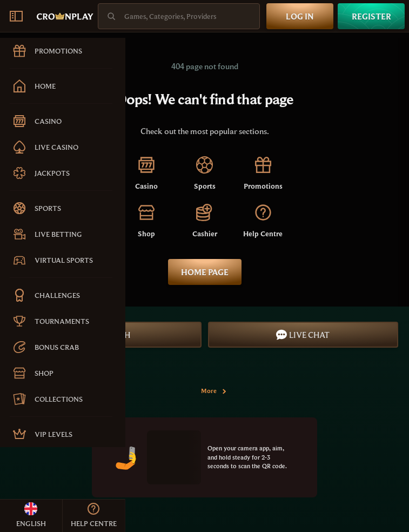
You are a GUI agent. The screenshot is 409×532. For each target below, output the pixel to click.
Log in (300, 16)
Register (371, 16)
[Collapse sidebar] (16, 16)
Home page (205, 272)
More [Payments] (214, 391)
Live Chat (303, 335)
